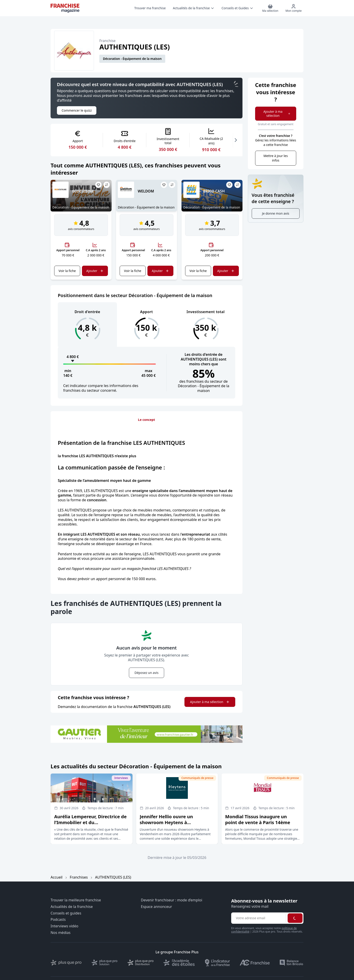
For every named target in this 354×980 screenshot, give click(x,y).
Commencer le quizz (77, 110)
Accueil (57, 877)
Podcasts (58, 920)
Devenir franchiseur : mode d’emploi (172, 900)
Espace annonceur (156, 907)
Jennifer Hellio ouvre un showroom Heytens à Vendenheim (166, 822)
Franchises (79, 877)
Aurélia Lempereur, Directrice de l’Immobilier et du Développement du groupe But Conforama (90, 825)
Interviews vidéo (64, 926)
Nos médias (61, 933)
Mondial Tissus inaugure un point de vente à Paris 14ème (258, 819)
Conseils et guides (66, 913)
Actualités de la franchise (72, 907)
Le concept (146, 420)
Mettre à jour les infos (276, 158)
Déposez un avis (147, 673)
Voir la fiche (67, 271)
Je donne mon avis (276, 213)
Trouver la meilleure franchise (76, 900)
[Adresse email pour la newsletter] (259, 918)
